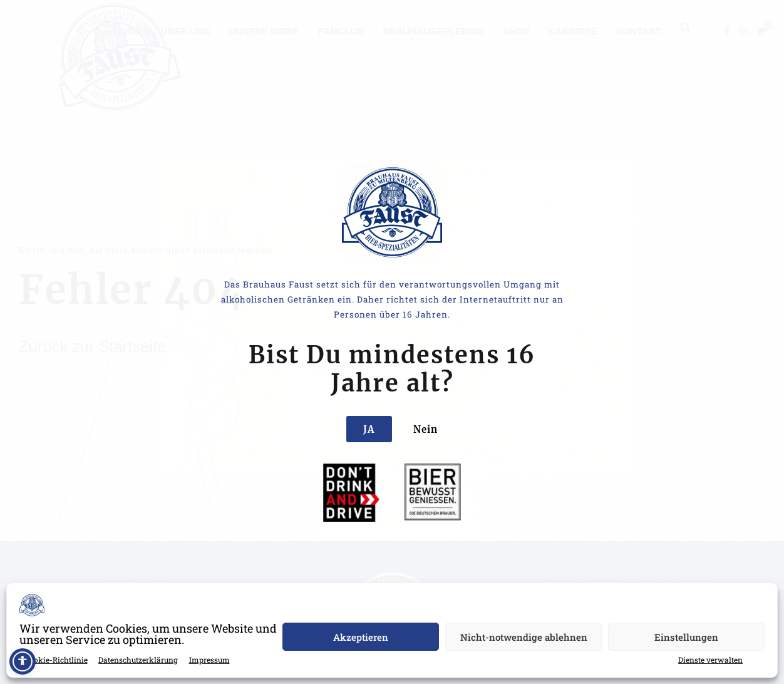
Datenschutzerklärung (138, 660)
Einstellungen (686, 637)
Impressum (209, 660)
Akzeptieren (361, 637)
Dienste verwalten (710, 660)
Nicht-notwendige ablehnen (524, 637)
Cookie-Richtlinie (56, 660)
